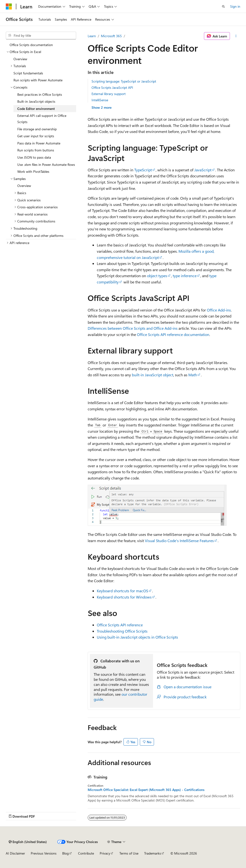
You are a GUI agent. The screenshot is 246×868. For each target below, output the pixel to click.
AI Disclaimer (15, 853)
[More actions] (236, 36)
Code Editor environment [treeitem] (36, 109)
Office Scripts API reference (120, 625)
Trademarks (153, 853)
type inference (185, 276)
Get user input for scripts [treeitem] (36, 136)
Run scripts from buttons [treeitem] (36, 150)
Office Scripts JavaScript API (112, 87)
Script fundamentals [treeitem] (28, 73)
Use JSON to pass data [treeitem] (34, 157)
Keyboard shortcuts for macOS (123, 591)
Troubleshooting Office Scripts (122, 631)
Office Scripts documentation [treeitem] (31, 45)
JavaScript (203, 170)
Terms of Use (129, 853)
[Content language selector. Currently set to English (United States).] (28, 842)
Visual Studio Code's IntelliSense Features (179, 541)
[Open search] (223, 6)
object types (157, 276)
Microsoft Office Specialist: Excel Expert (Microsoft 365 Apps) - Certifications (146, 790)
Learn (92, 36)
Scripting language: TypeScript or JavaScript (124, 81)
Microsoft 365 (111, 36)
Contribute (86, 853)
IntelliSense (100, 100)
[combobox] (41, 36)
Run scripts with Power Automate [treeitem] (38, 80)
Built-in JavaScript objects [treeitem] (36, 101)
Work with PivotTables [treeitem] (33, 171)
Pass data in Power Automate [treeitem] (39, 143)
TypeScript (143, 170)
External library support (109, 94)
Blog (65, 853)
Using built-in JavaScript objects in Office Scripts (137, 637)
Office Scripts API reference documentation (173, 334)
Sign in (235, 6)
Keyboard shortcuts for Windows (124, 597)
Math (193, 375)
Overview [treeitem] (20, 59)
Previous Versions (44, 853)
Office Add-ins (219, 310)
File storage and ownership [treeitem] (37, 129)
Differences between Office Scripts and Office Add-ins (133, 328)
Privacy (105, 853)
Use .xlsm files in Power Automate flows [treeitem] (46, 165)
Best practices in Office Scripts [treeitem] (40, 94)
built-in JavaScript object (153, 375)
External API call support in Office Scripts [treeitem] (42, 119)
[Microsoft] (9, 6)
